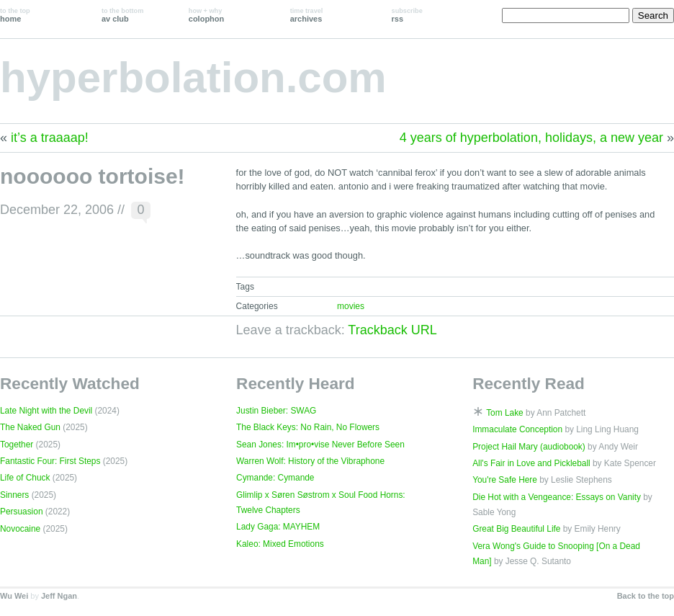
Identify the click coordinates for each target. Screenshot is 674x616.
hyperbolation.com (193, 77)
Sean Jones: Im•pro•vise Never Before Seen (320, 445)
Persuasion (22, 512)
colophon (206, 15)
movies (351, 306)
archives (307, 15)
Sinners (14, 495)
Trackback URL (392, 330)
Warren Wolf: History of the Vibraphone (310, 461)
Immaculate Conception (517, 429)
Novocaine (20, 529)
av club (122, 15)
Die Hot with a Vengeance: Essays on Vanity (557, 497)
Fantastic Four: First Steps (50, 461)
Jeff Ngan (59, 596)
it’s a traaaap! (50, 138)
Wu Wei (14, 596)
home (15, 15)
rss (407, 15)
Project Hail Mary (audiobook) (529, 447)
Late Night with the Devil (46, 411)
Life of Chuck (25, 478)
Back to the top (646, 596)
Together (17, 445)
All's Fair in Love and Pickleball (531, 463)
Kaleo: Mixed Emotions (280, 544)
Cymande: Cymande (275, 478)
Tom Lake (505, 413)
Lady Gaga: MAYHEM (278, 527)
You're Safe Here (505, 480)
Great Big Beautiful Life (516, 529)
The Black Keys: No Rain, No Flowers (308, 427)
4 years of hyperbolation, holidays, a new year (531, 138)
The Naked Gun (30, 427)
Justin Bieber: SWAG (276, 411)
